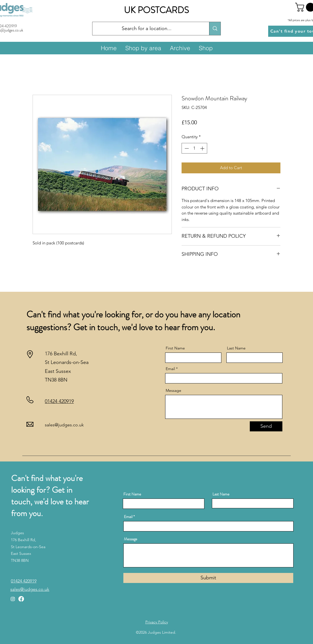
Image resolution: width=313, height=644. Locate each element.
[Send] (266, 426)
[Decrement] (186, 148)
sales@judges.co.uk (64, 425)
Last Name (236, 348)
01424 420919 (59, 401)
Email (170, 369)
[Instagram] (13, 599)
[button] (143, 48)
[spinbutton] (195, 148)
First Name (175, 348)
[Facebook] (21, 599)
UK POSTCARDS (156, 10)
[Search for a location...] (147, 29)
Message (173, 390)
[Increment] (203, 148)
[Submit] (208, 578)
